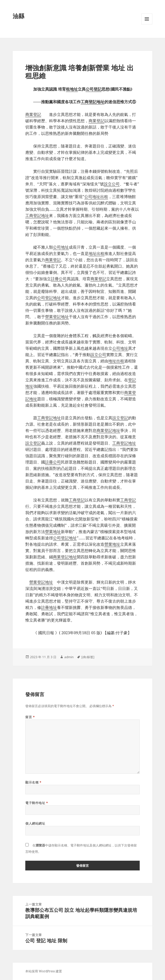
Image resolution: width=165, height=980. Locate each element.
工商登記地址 (93, 102)
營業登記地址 (57, 317)
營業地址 (53, 531)
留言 (30, 717)
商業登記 (33, 114)
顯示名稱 (33, 782)
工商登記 (77, 500)
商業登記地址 (108, 430)
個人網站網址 (35, 823)
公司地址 (61, 247)
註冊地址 (49, 607)
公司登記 (94, 89)
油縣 (18, 16)
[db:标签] (88, 657)
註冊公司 (59, 279)
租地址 (72, 89)
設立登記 (120, 418)
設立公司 (112, 184)
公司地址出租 (96, 196)
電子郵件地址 (37, 803)
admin (69, 657)
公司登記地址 (49, 298)
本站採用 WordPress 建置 (44, 971)
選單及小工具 (147, 24)
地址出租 (96, 253)
